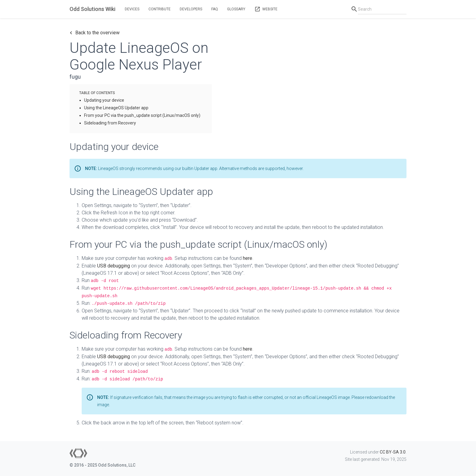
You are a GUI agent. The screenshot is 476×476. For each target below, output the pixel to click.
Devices (132, 9)
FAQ (215, 9)
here (248, 258)
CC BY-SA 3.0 (393, 452)
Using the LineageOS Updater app (116, 108)
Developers (191, 9)
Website (266, 9)
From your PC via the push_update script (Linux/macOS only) (142, 115)
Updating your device (104, 100)
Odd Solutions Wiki (92, 9)
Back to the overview (95, 33)
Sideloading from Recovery (110, 123)
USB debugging (114, 266)
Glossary (236, 9)
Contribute (160, 9)
